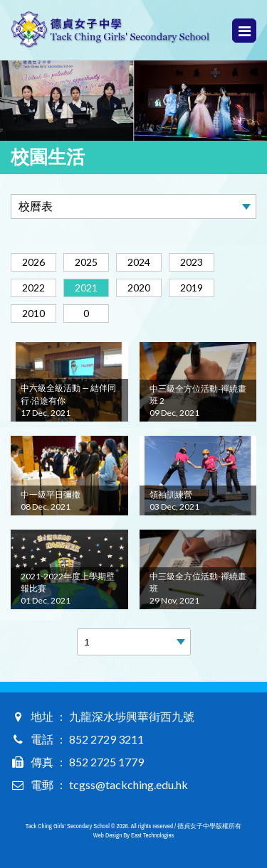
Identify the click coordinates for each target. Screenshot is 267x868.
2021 (86, 288)
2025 (86, 262)
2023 (192, 262)
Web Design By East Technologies (133, 835)
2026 (33, 262)
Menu (245, 31)
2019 (192, 288)
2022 (33, 288)
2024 (139, 262)
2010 (33, 313)
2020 (139, 288)
